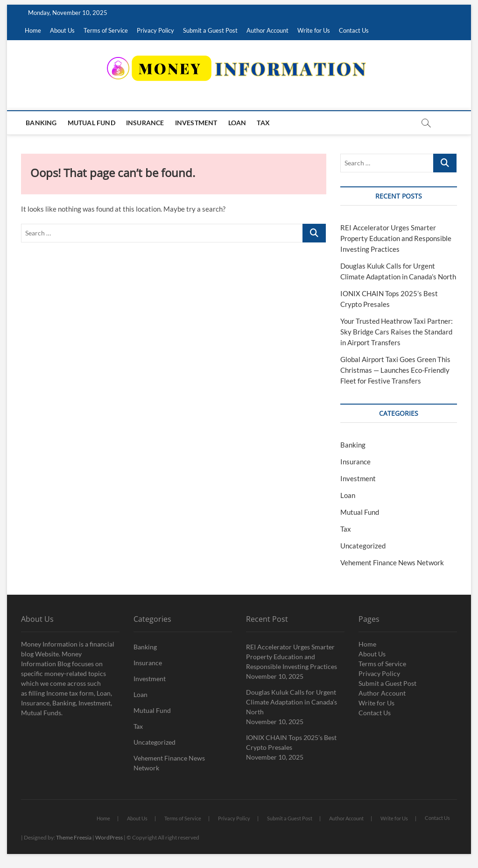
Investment (196, 123)
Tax (263, 123)
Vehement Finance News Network (392, 562)
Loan (237, 123)
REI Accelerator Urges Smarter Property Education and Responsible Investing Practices (396, 238)
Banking (41, 123)
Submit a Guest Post (210, 30)
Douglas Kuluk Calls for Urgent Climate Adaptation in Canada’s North (292, 702)
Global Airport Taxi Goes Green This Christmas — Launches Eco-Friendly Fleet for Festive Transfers (395, 370)
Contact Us (354, 30)
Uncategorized (363, 546)
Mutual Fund (91, 123)
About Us (62, 30)
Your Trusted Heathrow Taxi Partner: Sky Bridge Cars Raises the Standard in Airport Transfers (397, 332)
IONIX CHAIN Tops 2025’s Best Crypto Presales (291, 742)
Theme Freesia (74, 837)
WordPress (109, 837)
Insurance (145, 123)
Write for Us (314, 30)
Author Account (267, 30)
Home (33, 30)
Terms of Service (106, 30)
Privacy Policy (155, 30)
